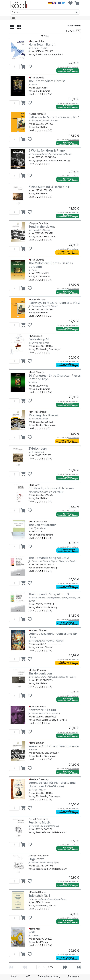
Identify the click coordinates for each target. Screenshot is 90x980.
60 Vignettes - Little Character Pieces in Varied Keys (55, 377)
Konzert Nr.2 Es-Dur (42, 710)
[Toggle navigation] (13, 18)
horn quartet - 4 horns (39, 230)
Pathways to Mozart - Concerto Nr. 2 (54, 303)
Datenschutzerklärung (49, 976)
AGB (28, 976)
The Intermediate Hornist (47, 81)
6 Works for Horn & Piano (47, 150)
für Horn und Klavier (38, 419)
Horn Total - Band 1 (42, 44)
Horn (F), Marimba (37, 528)
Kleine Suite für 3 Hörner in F (49, 187)
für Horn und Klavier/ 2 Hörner (43, 121)
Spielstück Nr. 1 (39, 895)
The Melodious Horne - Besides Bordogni (51, 265)
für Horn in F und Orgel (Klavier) (44, 826)
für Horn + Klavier (37, 790)
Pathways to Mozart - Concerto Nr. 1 (54, 117)
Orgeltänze (37, 859)
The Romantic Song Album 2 (49, 558)
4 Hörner (33, 750)
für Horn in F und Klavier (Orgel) (44, 862)
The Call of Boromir (42, 525)
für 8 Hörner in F (36, 452)
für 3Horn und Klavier (39, 343)
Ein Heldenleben (40, 673)
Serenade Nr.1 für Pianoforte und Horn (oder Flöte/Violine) (52, 784)
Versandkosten (74, 67)
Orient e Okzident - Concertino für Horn (53, 635)
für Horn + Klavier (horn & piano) (44, 713)
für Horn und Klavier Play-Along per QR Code (50, 154)
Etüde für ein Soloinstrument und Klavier (48, 899)
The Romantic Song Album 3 (49, 594)
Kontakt (14, 976)
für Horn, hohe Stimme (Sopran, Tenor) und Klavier (52, 561)
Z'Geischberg (38, 448)
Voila (32, 932)
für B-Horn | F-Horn (38, 48)
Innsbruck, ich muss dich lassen (51, 488)
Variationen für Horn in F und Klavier (46, 492)
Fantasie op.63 (39, 339)
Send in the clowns (42, 226)
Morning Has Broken (43, 415)
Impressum (74, 976)
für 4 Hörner (34, 936)
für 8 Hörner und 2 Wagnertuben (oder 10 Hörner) (52, 677)
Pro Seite (71, 31)
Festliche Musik (40, 822)
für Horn (33, 84)
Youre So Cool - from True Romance (54, 746)
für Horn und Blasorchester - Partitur (46, 641)
